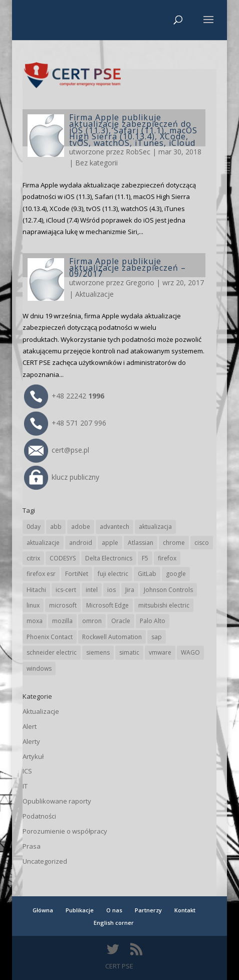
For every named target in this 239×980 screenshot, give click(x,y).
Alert (30, 726)
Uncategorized (45, 861)
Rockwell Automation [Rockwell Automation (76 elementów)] (112, 637)
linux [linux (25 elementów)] (33, 605)
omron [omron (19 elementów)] (92, 621)
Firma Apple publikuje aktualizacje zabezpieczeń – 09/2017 (128, 268)
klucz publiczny (62, 477)
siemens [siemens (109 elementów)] (98, 652)
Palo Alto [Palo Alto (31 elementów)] (153, 621)
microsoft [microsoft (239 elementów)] (63, 605)
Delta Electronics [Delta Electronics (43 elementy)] (109, 558)
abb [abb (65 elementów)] (56, 527)
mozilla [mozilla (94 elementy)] (62, 621)
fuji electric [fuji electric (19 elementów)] (113, 574)
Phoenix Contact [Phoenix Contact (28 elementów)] (50, 637)
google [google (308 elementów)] (176, 574)
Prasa (32, 846)
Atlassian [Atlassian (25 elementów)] (141, 543)
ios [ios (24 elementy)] (111, 590)
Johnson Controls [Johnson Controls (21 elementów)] (168, 590)
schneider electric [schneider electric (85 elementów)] (52, 652)
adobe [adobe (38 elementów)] (81, 527)
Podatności (39, 816)
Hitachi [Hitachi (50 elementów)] (36, 590)
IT (25, 786)
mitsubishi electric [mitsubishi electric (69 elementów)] (164, 605)
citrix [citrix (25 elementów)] (33, 558)
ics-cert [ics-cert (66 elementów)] (66, 590)
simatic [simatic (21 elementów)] (129, 652)
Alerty (31, 741)
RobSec (138, 152)
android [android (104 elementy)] (81, 543)
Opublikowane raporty (57, 801)
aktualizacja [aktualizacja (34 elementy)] (155, 527)
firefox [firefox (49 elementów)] (167, 558)
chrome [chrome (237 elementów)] (174, 543)
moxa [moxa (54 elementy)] (35, 621)
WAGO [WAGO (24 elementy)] (190, 652)
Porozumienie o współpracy (65, 831)
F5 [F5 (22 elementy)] (145, 558)
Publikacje (80, 910)
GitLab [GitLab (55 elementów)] (147, 574)
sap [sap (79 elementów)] (157, 637)
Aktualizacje (94, 294)
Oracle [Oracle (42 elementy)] (121, 621)
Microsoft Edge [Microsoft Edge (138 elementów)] (107, 605)
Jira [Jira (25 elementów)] (130, 590)
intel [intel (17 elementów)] (92, 590)
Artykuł (33, 756)
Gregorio (140, 282)
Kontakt (185, 910)
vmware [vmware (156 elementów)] (160, 652)
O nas (114, 910)
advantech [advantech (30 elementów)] (114, 527)
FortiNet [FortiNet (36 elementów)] (77, 574)
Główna (43, 910)
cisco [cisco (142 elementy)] (202, 543)
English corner (114, 923)
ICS (27, 771)
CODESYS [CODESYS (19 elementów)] (63, 558)
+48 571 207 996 (65, 423)
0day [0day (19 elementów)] (34, 527)
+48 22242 (64, 396)
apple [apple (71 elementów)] (110, 543)
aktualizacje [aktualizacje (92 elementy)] (43, 543)
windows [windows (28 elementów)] (39, 668)
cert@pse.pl (57, 450)
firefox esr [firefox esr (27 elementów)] (41, 574)
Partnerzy (148, 910)
